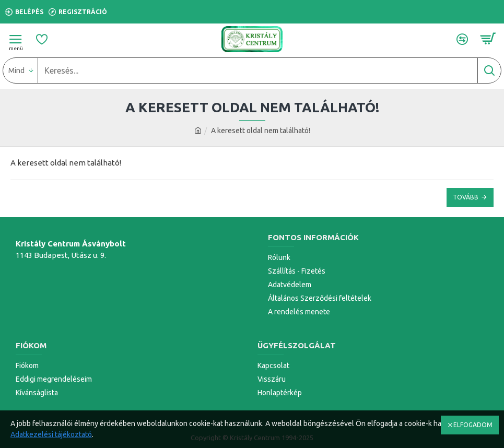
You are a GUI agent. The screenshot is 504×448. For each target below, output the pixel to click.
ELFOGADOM (473, 425)
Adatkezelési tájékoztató (51, 434)
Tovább (466, 197)
